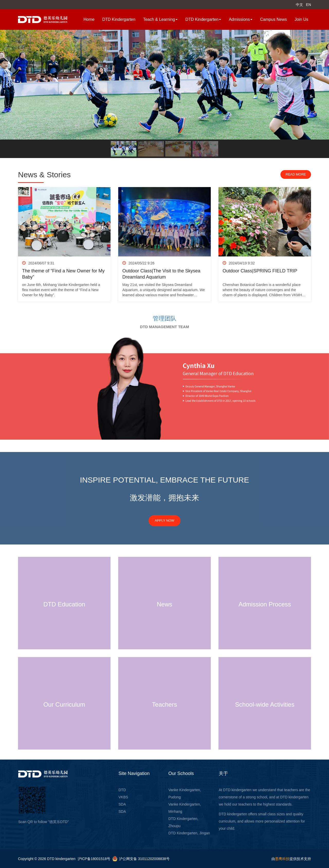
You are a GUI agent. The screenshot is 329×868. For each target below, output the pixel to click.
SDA (122, 804)
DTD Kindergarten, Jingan (189, 833)
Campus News (273, 19)
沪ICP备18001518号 (94, 859)
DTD (122, 790)
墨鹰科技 (282, 859)
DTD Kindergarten (119, 19)
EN (309, 5)
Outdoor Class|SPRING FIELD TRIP (260, 271)
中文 (299, 5)
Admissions (241, 19)
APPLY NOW (164, 520)
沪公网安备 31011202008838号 (144, 859)
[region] (164, 94)
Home (89, 19)
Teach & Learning (161, 19)
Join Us (301, 19)
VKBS (123, 797)
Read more (296, 174)
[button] (8, 85)
